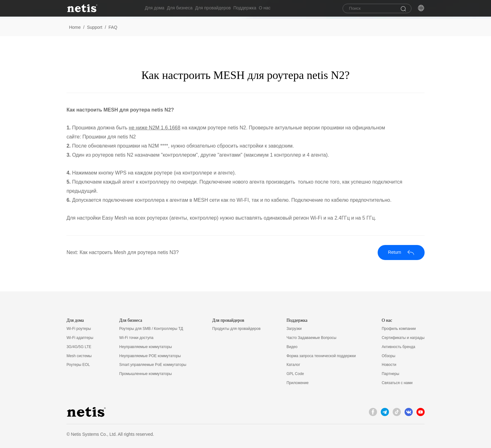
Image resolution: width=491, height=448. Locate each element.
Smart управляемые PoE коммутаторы (153, 365)
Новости (389, 365)
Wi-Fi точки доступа (136, 338)
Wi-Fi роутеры (79, 329)
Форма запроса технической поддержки (321, 356)
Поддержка (256, 9)
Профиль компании (399, 329)
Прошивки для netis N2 (109, 137)
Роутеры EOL (78, 365)
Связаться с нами (397, 383)
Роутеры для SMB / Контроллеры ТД (151, 329)
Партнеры (390, 374)
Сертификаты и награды (403, 338)
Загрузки (294, 329)
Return (401, 252)
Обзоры (388, 356)
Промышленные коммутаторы (146, 374)
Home (75, 27)
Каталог (293, 365)
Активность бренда (398, 347)
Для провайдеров (220, 9)
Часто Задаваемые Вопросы (311, 338)
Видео (292, 347)
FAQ (113, 27)
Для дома (155, 9)
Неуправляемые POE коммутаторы (150, 356)
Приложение (297, 383)
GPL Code (295, 374)
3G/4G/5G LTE (79, 347)
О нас (279, 9)
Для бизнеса (183, 9)
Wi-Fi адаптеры (80, 338)
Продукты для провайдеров (236, 329)
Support (95, 27)
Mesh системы (79, 356)
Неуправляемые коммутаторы (146, 347)
